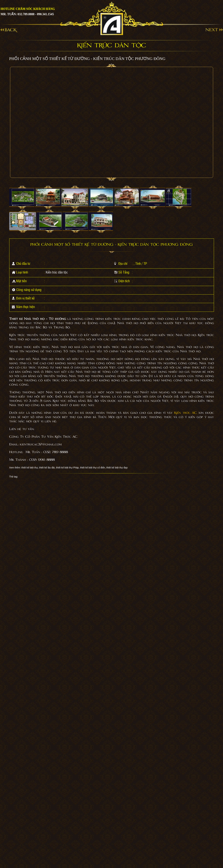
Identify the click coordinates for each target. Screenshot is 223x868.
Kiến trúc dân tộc (57, 272)
